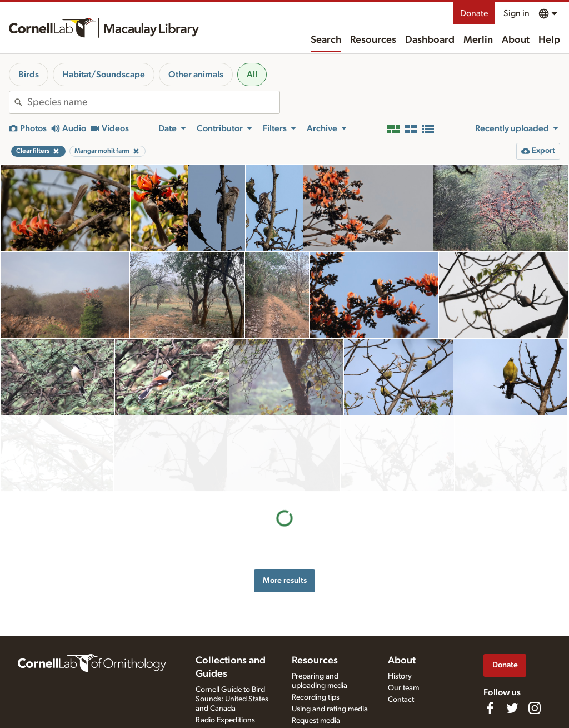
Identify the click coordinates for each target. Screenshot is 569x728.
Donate (474, 13)
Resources (373, 40)
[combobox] (153, 102)
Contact (401, 700)
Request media (316, 721)
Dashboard (430, 40)
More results (285, 504)
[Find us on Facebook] (490, 708)
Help (549, 40)
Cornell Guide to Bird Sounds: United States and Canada (232, 699)
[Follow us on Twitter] (512, 708)
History (400, 676)
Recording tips (316, 697)
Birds (29, 75)
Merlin (478, 40)
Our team (403, 688)
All (252, 75)
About (516, 40)
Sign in (516, 13)
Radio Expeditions (225, 720)
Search (326, 40)
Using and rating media (330, 709)
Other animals (196, 75)
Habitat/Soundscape (104, 75)
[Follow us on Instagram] (535, 708)
